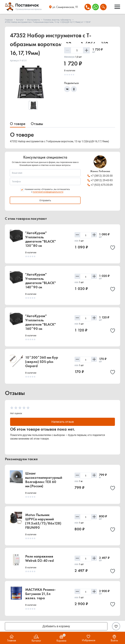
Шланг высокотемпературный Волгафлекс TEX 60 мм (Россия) (44, 480)
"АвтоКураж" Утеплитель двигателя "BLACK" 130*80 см (41, 239)
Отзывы (37, 124)
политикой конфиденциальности (48, 192)
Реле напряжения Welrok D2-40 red (39, 558)
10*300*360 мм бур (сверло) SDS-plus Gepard (42, 362)
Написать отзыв (63, 422)
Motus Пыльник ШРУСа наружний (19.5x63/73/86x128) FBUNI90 (43, 521)
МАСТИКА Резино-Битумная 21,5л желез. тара (40, 594)
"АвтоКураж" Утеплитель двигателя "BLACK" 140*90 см (41, 281)
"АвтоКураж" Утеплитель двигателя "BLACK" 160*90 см (41, 322)
